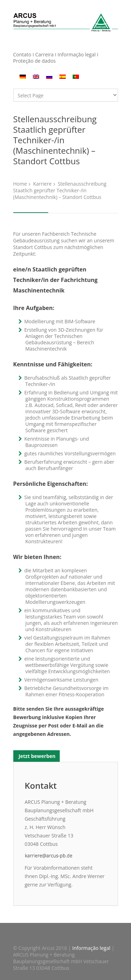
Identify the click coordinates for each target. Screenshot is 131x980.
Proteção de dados (35, 61)
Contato (22, 54)
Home (20, 184)
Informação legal (77, 54)
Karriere (42, 184)
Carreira (45, 54)
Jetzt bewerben (37, 756)
